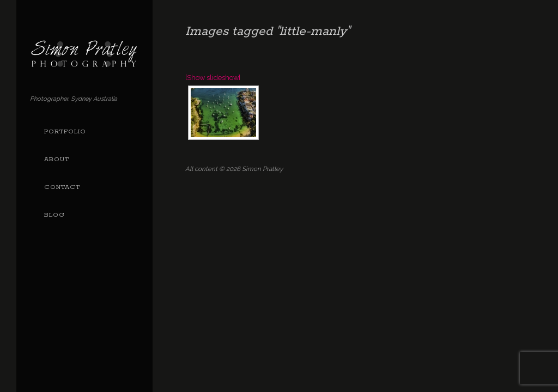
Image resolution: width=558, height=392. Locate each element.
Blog (54, 215)
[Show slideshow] (213, 78)
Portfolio (65, 132)
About (57, 160)
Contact (62, 187)
